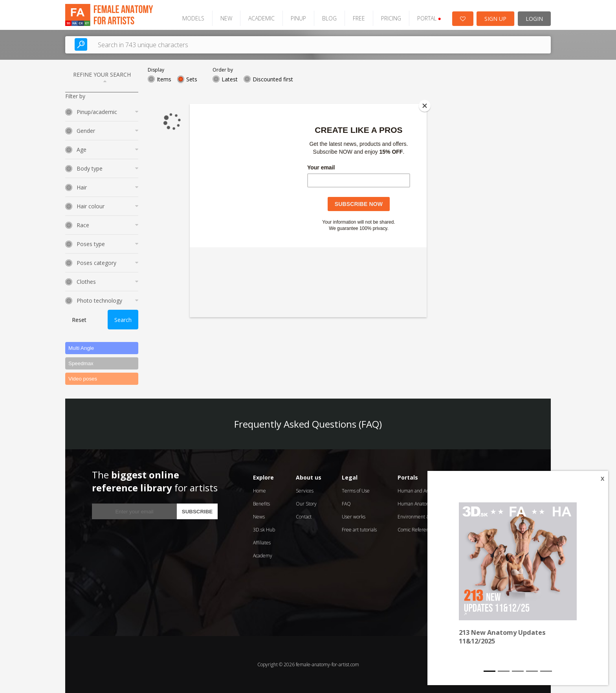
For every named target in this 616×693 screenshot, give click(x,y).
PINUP (298, 18)
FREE (359, 18)
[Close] (425, 106)
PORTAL (429, 18)
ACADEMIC (261, 18)
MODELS (193, 18)
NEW (226, 18)
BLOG (329, 18)
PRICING (391, 18)
